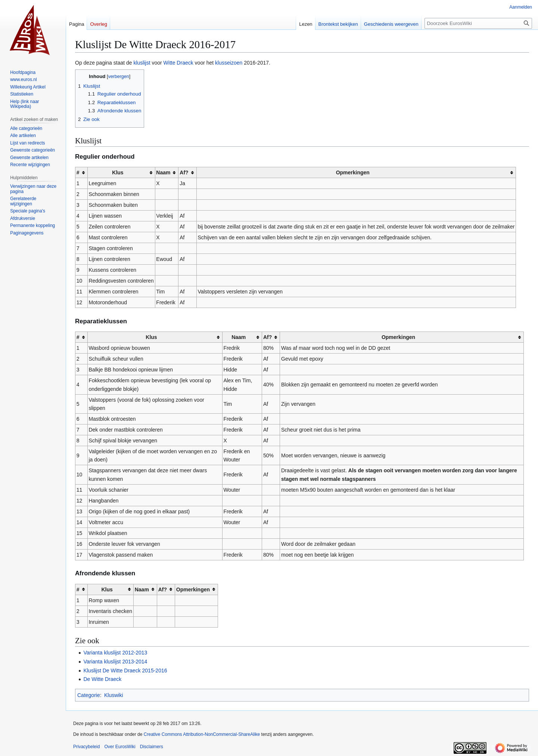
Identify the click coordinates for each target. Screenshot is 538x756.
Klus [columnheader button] (118, 172)
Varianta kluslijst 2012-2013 (115, 653)
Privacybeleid (86, 747)
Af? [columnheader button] (184, 172)
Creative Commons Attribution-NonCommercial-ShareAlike (202, 734)
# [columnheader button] (78, 172)
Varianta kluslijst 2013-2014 (115, 662)
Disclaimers (152, 747)
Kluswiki (114, 695)
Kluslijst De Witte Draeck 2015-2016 (125, 671)
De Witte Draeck (102, 679)
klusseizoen (229, 63)
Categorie (89, 695)
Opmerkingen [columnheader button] (353, 172)
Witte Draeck (178, 63)
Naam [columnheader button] (163, 172)
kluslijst (142, 63)
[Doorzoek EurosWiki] (478, 23)
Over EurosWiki (120, 747)
